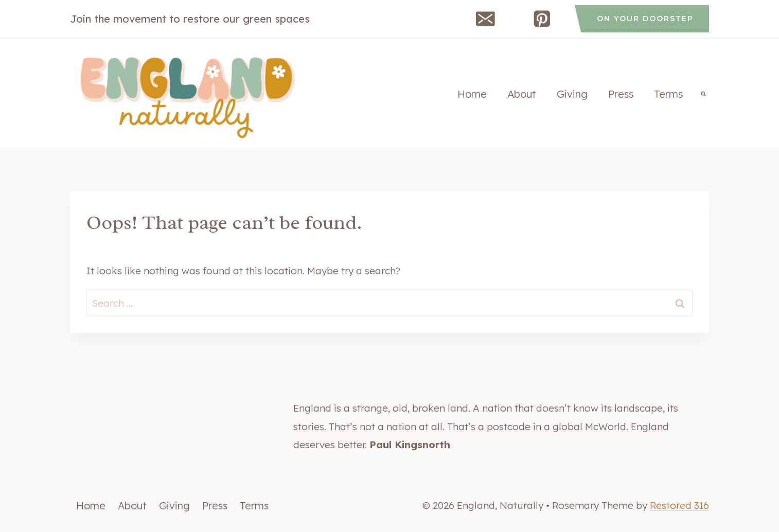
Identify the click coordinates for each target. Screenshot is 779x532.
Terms (668, 94)
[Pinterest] (542, 19)
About (522, 94)
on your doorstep (645, 19)
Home (472, 94)
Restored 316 (679, 505)
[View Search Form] (703, 94)
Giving (572, 94)
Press (621, 94)
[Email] (485, 19)
